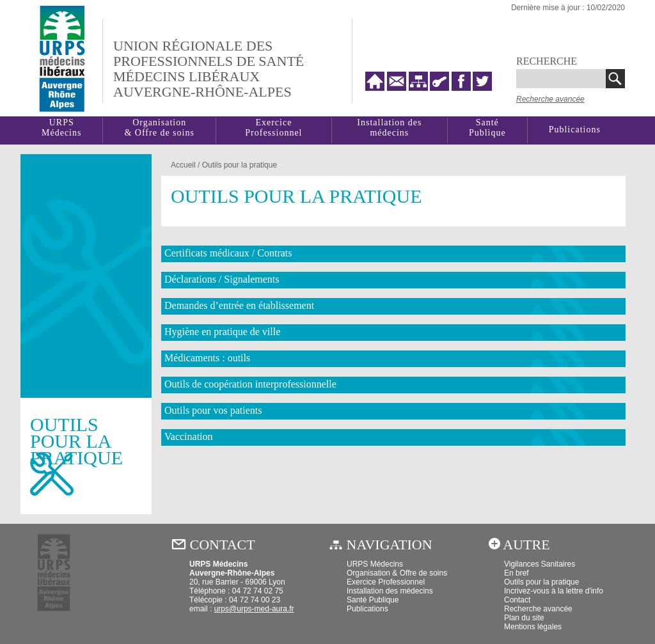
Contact (517, 600)
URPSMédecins (61, 128)
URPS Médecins (375, 564)
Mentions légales (533, 627)
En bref (517, 573)
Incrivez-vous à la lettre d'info (554, 591)
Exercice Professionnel (273, 128)
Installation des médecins (389, 128)
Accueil (183, 165)
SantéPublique (487, 128)
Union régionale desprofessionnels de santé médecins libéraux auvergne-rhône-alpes (209, 69)
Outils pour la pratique (240, 165)
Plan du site (524, 618)
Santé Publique (373, 600)
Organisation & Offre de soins (397, 573)
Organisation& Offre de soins (159, 128)
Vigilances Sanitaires (540, 564)
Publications (575, 130)
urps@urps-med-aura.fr (254, 609)
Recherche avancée (550, 99)
